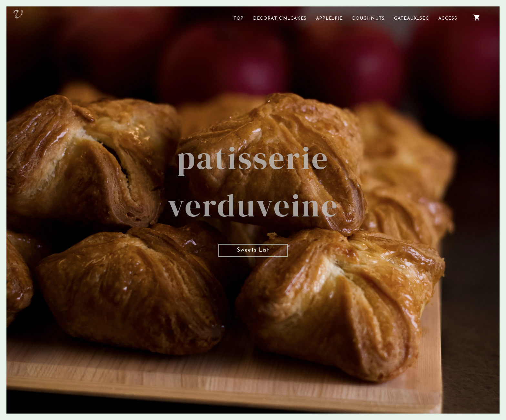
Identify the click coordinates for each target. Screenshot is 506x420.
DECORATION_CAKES (280, 19)
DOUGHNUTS (368, 19)
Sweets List (253, 253)
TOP (238, 19)
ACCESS (448, 19)
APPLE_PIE (329, 19)
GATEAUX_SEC (412, 19)
